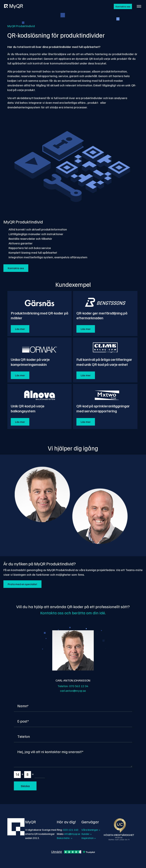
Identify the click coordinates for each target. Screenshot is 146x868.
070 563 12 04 (79, 686)
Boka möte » (65, 838)
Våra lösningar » (91, 830)
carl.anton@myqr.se (73, 691)
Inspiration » (89, 838)
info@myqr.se (72, 834)
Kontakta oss (123, 6)
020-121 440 (71, 830)
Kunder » (87, 834)
